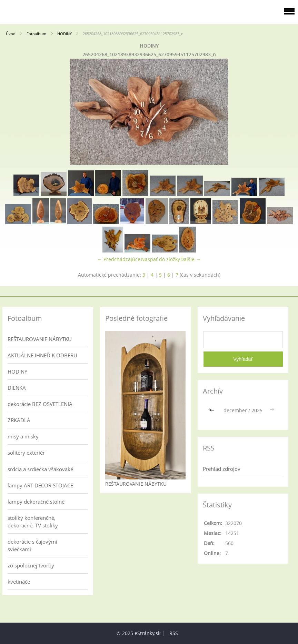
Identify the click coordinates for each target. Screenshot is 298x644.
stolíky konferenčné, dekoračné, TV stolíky (33, 522)
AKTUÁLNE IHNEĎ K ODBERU (42, 355)
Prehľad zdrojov (222, 469)
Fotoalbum (36, 34)
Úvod (11, 34)
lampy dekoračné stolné (36, 502)
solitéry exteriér (26, 453)
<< (212, 410)
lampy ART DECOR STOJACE (40, 485)
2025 (257, 410)
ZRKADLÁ (19, 420)
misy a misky (23, 436)
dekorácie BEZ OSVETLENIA (40, 404)
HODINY (64, 34)
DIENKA (17, 388)
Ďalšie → (191, 259)
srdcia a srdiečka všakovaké (40, 469)
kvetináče (19, 582)
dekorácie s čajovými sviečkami (32, 545)
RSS (174, 633)
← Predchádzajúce (119, 259)
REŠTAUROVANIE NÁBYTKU (40, 339)
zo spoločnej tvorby (31, 565)
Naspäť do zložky (161, 259)
